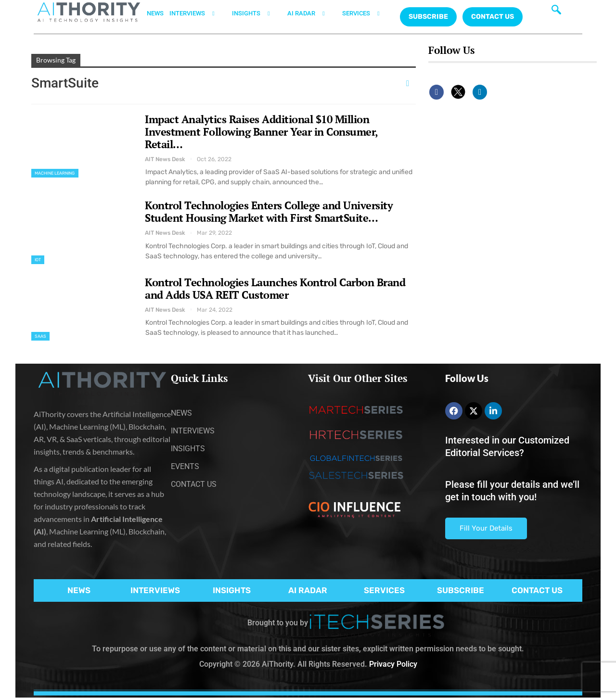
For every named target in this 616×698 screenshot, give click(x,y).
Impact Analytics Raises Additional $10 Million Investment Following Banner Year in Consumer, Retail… (261, 132)
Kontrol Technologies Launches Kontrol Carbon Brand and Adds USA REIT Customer (275, 288)
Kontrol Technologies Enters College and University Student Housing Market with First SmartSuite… (269, 211)
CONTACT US (493, 17)
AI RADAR (312, 13)
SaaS (40, 336)
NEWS (155, 13)
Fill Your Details (486, 528)
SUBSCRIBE (461, 590)
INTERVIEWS (198, 13)
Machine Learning (55, 173)
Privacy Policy (393, 664)
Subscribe (428, 17)
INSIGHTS (257, 13)
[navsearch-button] (556, 12)
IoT (38, 260)
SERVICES (367, 13)
